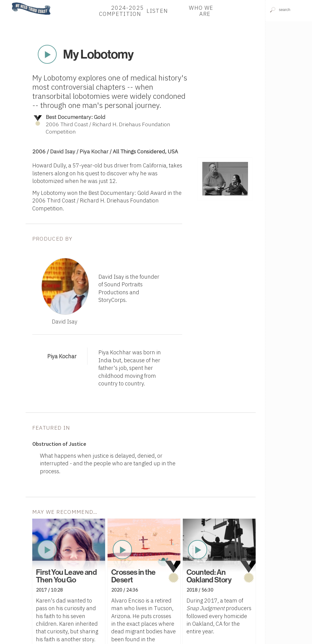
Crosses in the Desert (133, 576)
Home (10, 3)
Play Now (47, 54)
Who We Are (201, 11)
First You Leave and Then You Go (66, 576)
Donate (239, 11)
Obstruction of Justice (59, 444)
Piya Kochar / (96, 151)
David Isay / (65, 151)
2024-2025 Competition (121, 11)
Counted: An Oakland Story (209, 576)
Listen (157, 11)
